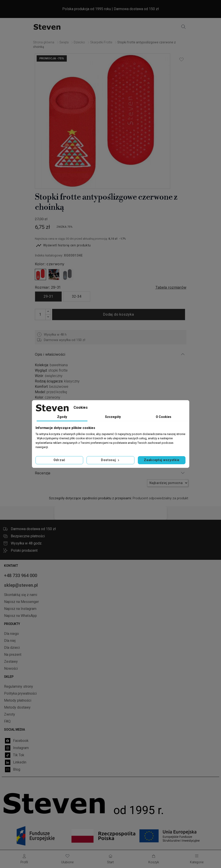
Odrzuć (59, 460)
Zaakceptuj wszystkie (162, 460)
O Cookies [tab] (164, 417)
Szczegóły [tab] (113, 417)
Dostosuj (110, 460)
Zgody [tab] (62, 417)
